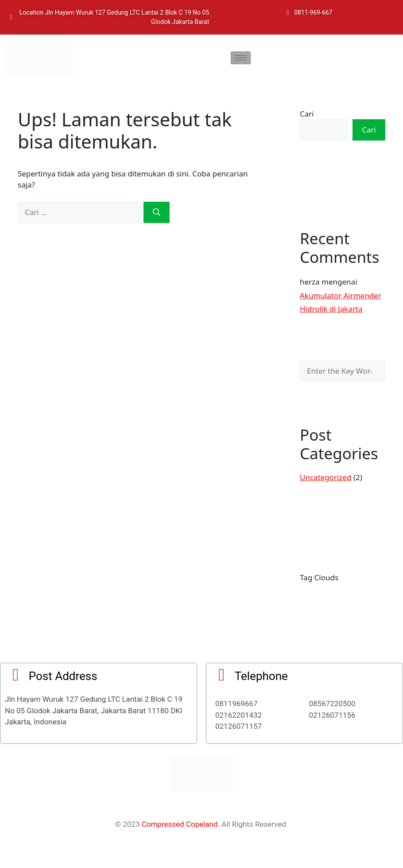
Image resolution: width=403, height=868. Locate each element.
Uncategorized (326, 477)
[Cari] (157, 212)
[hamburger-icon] (241, 58)
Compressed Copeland (180, 824)
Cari (307, 114)
